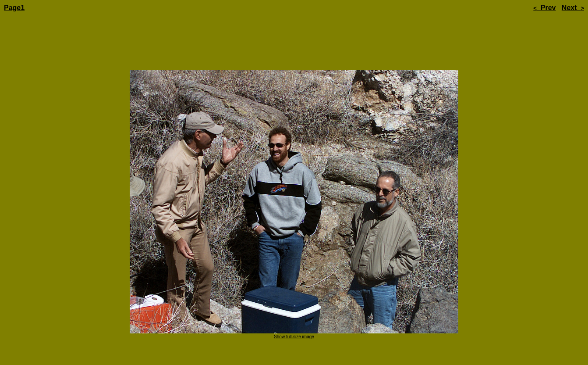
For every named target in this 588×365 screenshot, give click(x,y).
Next (573, 8)
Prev (544, 8)
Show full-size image (294, 312)
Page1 (14, 8)
